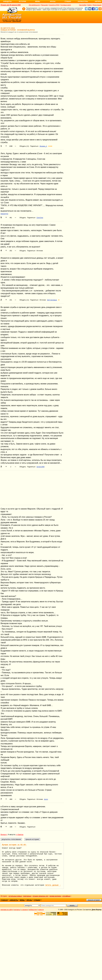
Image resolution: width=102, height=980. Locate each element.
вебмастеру (33, 910)
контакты (17, 910)
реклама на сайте (7, 910)
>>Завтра (20, 835)
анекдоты (14, 900)
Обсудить (23, 218)
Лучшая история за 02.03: (14, 845)
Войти (90, 5)
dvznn (46, 799)
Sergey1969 (40, 467)
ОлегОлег (40, 218)
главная (4, 900)
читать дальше (53, 885)
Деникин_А (43, 146)
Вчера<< (4, 835)
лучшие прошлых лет (40, 896)
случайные (66, 896)
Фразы (53, 1)
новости (41, 910)
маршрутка (4, 214)
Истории (22, 1)
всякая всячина (55, 896)
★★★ (50, 146)
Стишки (68, 1)
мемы (22, 900)
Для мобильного (34, 5)
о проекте (25, 910)
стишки (37, 900)
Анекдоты (7, 1)
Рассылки (44, 5)
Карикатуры (83, 1)
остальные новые (15, 896)
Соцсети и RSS (54, 5)
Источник (40, 251)
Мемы (38, 1)
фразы (29, 900)
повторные (27, 896)
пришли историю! (94, 900)
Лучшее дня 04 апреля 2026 (11, 5)
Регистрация (97, 5)
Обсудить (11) (24, 146)
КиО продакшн (52, 300)
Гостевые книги (66, 5)
